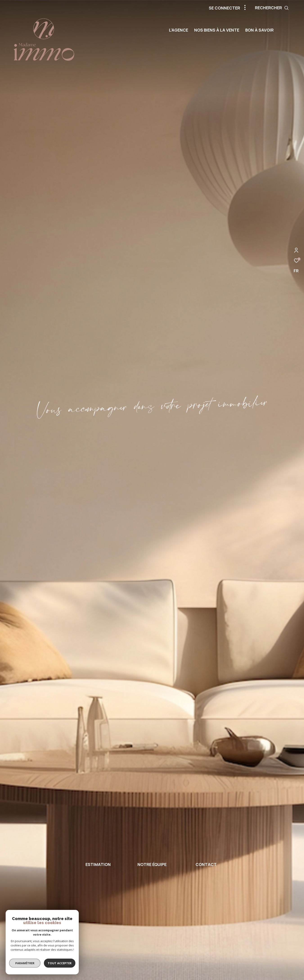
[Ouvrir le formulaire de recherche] (282, 8)
